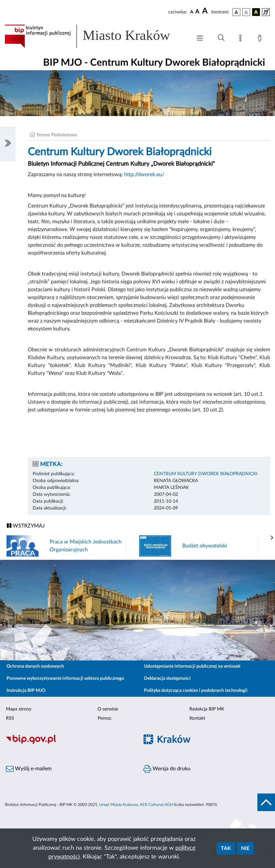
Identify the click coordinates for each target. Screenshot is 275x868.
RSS (10, 718)
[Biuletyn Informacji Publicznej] (69, 743)
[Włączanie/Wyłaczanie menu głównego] (200, 39)
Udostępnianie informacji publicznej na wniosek (192, 666)
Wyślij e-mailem (29, 769)
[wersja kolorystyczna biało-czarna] (246, 12)
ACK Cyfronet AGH (156, 805)
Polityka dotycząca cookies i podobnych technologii (196, 691)
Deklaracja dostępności (167, 678)
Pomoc (105, 718)
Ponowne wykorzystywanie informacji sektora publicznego (65, 678)
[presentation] (272, 538)
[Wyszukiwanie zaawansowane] (221, 38)
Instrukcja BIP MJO (26, 691)
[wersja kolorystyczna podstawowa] (236, 12)
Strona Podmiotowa (57, 135)
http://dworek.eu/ (144, 175)
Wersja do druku (167, 769)
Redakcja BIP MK (207, 709)
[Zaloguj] (261, 39)
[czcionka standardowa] (192, 12)
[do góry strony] (266, 802)
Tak (226, 848)
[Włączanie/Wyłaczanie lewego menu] (8, 144)
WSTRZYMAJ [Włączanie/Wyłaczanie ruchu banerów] (26, 526)
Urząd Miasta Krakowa (119, 805)
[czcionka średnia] (197, 12)
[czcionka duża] (206, 11)
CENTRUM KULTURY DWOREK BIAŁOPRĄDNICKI (206, 474)
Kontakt (197, 718)
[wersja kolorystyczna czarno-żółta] (256, 12)
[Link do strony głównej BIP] (95, 36)
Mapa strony (19, 709)
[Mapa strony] (242, 39)
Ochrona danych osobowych (35, 666)
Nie (245, 848)
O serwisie (108, 709)
